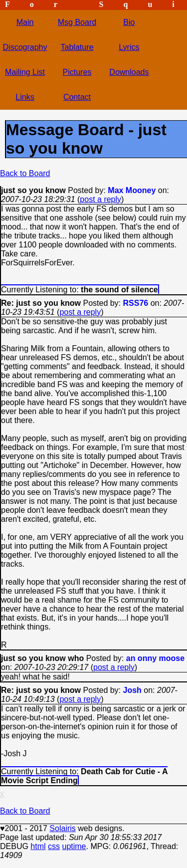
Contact (77, 97)
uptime (74, 846)
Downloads (129, 72)
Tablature (77, 47)
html (38, 846)
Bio (129, 22)
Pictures (77, 72)
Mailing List (25, 72)
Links (25, 97)
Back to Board (25, 173)
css (54, 846)
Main (25, 22)
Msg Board (77, 22)
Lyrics (129, 47)
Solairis (62, 828)
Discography (25, 47)
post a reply (100, 199)
